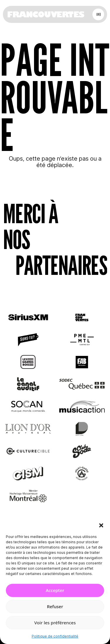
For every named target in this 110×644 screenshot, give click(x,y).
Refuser (55, 606)
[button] (101, 525)
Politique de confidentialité (55, 636)
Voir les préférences (55, 623)
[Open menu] (98, 14)
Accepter (55, 590)
